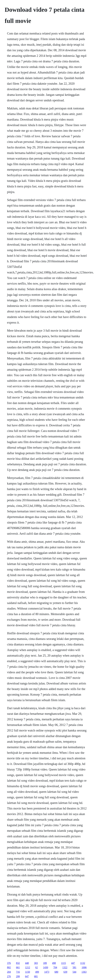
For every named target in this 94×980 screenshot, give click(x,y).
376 (9, 963)
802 (9, 967)
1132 (83, 963)
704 (55, 967)
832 (18, 963)
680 (56, 972)
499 (37, 972)
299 (18, 976)
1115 (63, 963)
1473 (47, 972)
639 (65, 972)
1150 (27, 972)
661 (18, 967)
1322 (65, 967)
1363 (84, 972)
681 (36, 976)
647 (27, 976)
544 (74, 972)
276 (9, 976)
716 (18, 972)
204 (9, 972)
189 (45, 963)
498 (54, 963)
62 (37, 967)
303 (36, 963)
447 (73, 963)
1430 (46, 967)
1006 (84, 967)
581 (74, 967)
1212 (28, 967)
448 (27, 963)
